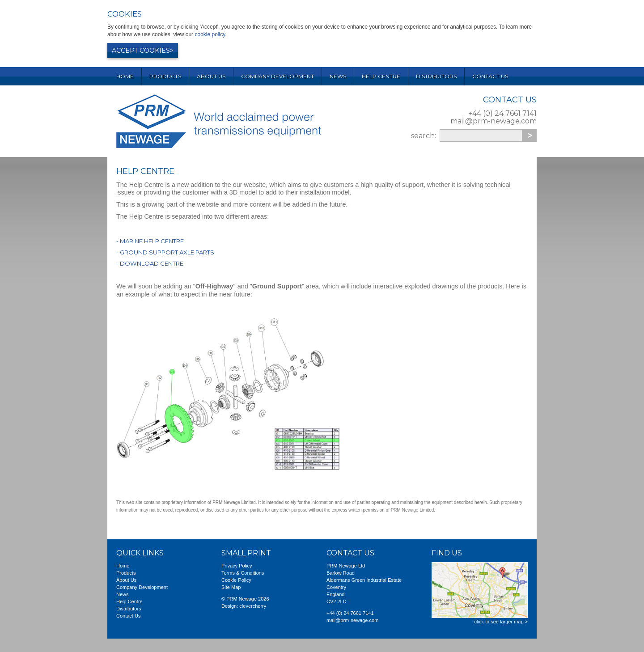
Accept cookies (141, 51)
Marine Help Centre (152, 241)
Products (165, 76)
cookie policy (210, 34)
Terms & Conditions (243, 573)
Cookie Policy (236, 580)
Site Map (231, 587)
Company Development (278, 76)
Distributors (436, 76)
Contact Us (490, 76)
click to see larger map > (501, 622)
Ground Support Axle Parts (167, 252)
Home (125, 76)
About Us (211, 76)
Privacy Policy (237, 566)
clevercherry (253, 606)
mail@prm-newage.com (494, 121)
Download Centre (152, 263)
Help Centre (381, 76)
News (338, 76)
